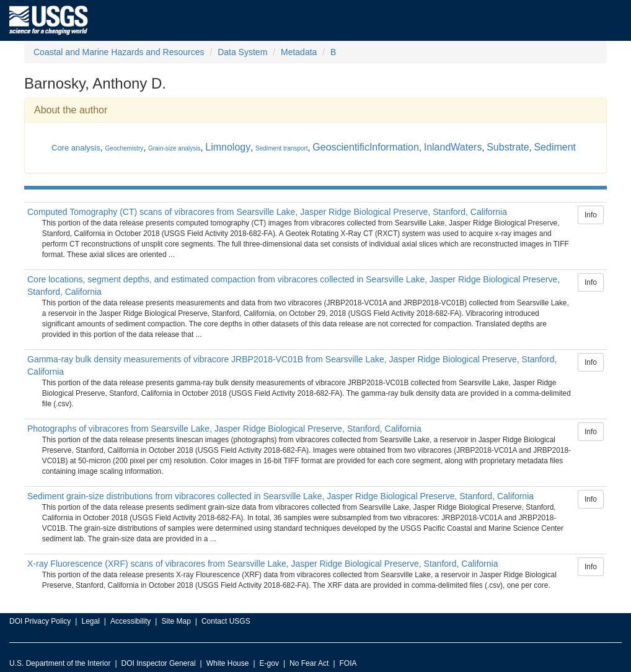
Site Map (176, 621)
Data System (242, 52)
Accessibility (130, 621)
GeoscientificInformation (366, 147)
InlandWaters (453, 147)
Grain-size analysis (174, 148)
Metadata (299, 52)
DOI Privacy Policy (40, 621)
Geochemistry (125, 148)
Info (591, 215)
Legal (90, 621)
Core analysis (76, 148)
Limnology (228, 147)
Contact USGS (226, 621)
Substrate (508, 147)
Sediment (555, 147)
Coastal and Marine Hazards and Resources (119, 52)
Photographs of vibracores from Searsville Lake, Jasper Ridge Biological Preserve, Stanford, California (224, 429)
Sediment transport (282, 148)
